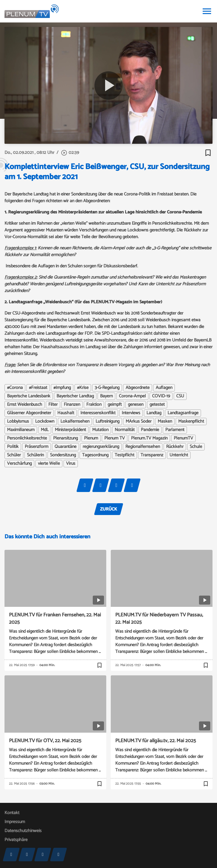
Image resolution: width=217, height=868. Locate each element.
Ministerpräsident (70, 430)
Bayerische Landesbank (29, 396)
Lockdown (45, 422)
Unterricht (179, 455)
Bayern (106, 396)
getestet (157, 405)
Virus (71, 464)
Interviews (131, 413)
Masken (165, 422)
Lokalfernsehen (75, 422)
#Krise (83, 388)
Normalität (125, 430)
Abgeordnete (138, 388)
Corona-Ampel (132, 396)
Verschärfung (19, 464)
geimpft (115, 405)
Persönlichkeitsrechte (27, 438)
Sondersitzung (63, 455)
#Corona (15, 388)
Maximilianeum (21, 430)
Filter (53, 405)
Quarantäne (65, 447)
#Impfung (62, 388)
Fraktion (94, 405)
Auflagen (164, 388)
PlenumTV (183, 438)
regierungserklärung (101, 447)
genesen (136, 405)
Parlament (175, 430)
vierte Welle (49, 464)
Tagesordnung (95, 455)
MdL (45, 430)
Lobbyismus (18, 422)
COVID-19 (161, 396)
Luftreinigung (108, 422)
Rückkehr (175, 447)
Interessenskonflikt (98, 413)
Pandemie (150, 430)
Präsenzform (37, 447)
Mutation (100, 430)
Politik (13, 447)
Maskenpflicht (191, 422)
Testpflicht (125, 455)
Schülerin (35, 455)
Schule (196, 447)
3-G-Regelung (107, 388)
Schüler (14, 455)
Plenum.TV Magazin (149, 438)
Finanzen (72, 405)
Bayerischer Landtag (75, 396)
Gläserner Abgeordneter (29, 413)
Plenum (91, 438)
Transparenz (152, 455)
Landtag (154, 413)
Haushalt (66, 413)
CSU (180, 396)
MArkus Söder (139, 422)
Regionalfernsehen (143, 447)
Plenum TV (115, 438)
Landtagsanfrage (183, 413)
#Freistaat (38, 388)
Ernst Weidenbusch (25, 405)
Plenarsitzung (65, 438)
